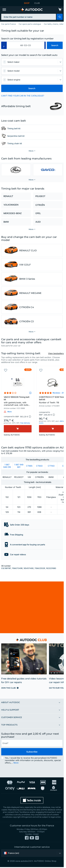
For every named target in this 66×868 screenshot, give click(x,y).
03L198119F (6, 568)
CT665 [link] (29, 466)
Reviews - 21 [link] (58, 393)
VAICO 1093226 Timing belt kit (18, 401)
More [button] (16, 763)
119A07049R (17, 568)
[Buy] (18, 429)
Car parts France (8, 24)
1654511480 (29, 568)
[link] (60, 10)
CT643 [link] (39, 466)
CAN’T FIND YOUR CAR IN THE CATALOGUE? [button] (23, 96)
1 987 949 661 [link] (19, 466)
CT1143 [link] (51, 466)
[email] (32, 743)
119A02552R (40, 568)
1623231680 (51, 568)
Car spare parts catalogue (30, 24)
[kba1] (26, 45)
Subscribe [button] (32, 752)
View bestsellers (56, 353)
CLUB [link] (37, 3)
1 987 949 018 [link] (7, 466)
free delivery (25, 423)
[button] (60, 17)
